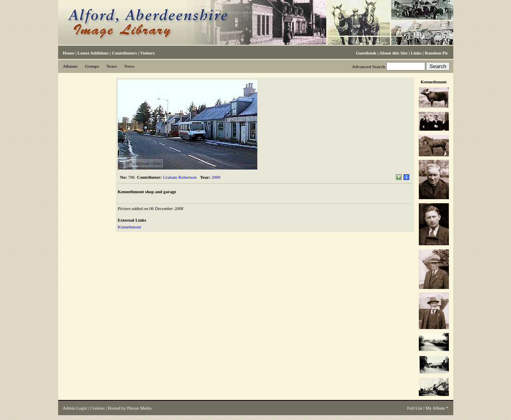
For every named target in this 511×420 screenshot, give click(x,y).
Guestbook (366, 53)
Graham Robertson (180, 177)
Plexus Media (139, 408)
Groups (92, 66)
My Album (435, 408)
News (129, 66)
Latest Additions (93, 53)
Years (112, 66)
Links (416, 53)
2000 (216, 177)
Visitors (147, 53)
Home (69, 53)
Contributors (124, 53)
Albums (70, 66)
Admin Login (75, 408)
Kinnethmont (130, 227)
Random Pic (436, 53)
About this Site (393, 53)
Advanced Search (369, 67)
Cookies (97, 408)
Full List (415, 408)
